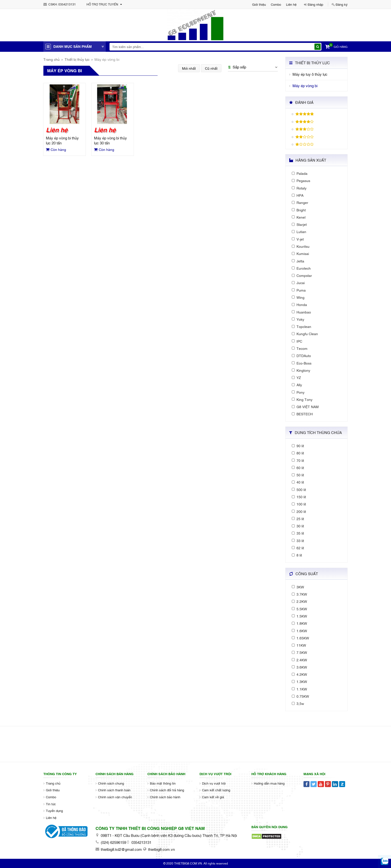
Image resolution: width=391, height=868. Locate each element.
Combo (276, 4)
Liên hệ (291, 4)
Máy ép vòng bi (305, 86)
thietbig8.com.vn (161, 849)
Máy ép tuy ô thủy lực (310, 74)
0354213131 (67, 4)
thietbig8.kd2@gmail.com (121, 849)
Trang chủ (51, 59)
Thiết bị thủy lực (77, 59)
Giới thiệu (259, 4)
